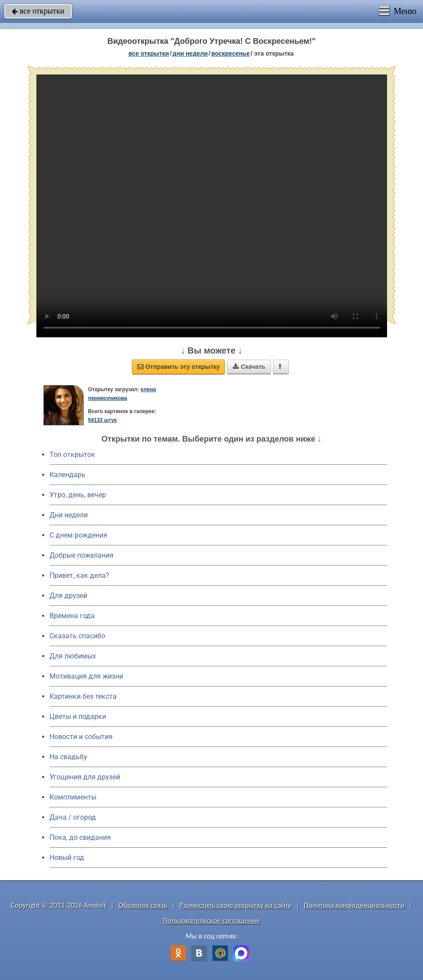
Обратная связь (143, 905)
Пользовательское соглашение (211, 921)
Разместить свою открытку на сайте (236, 905)
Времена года (72, 616)
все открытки (38, 11)
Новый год (67, 858)
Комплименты (73, 797)
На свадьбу (68, 757)
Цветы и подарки (78, 716)
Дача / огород (73, 817)
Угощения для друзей (85, 777)
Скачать (249, 367)
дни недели (190, 53)
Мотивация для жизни (86, 676)
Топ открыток (72, 455)
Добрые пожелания (82, 555)
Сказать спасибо (77, 636)
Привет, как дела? (79, 575)
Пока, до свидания (80, 837)
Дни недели (69, 515)
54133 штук (103, 420)
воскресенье (231, 53)
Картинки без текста (83, 696)
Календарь (68, 475)
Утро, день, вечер (78, 495)
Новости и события (81, 737)
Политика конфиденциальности (354, 905)
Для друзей (68, 596)
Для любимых (73, 656)
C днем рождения (78, 535)
